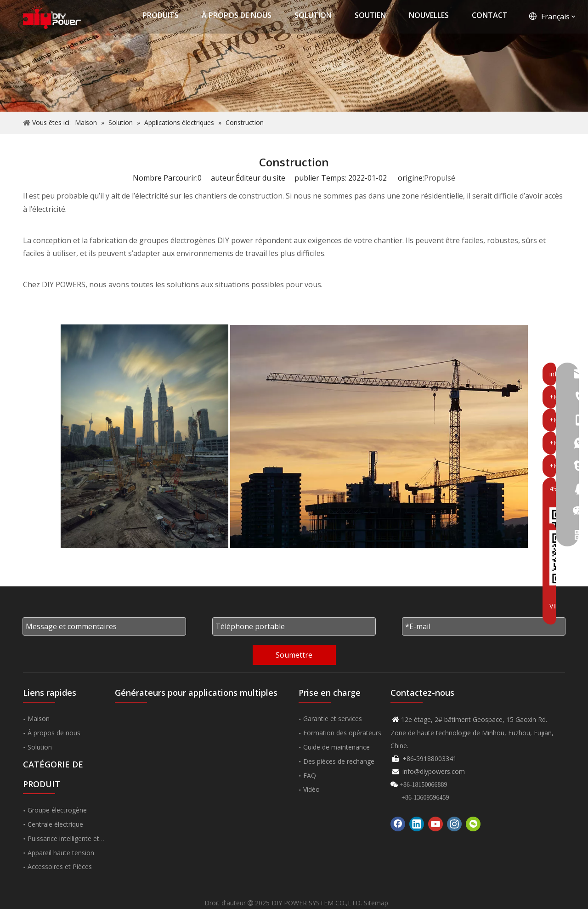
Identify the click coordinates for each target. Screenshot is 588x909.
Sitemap (376, 903)
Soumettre (294, 655)
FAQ (310, 775)
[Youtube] (435, 824)
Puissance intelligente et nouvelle (77, 838)
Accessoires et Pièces (60, 866)
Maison (39, 719)
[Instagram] (454, 824)
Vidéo (311, 789)
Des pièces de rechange (339, 761)
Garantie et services (333, 719)
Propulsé (440, 178)
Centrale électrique (55, 824)
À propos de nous (54, 733)
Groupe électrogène (57, 810)
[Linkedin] (417, 824)
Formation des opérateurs (342, 733)
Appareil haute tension (61, 853)
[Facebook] (398, 824)
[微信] (473, 824)
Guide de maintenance (336, 747)
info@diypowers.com (434, 771)
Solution (40, 747)
